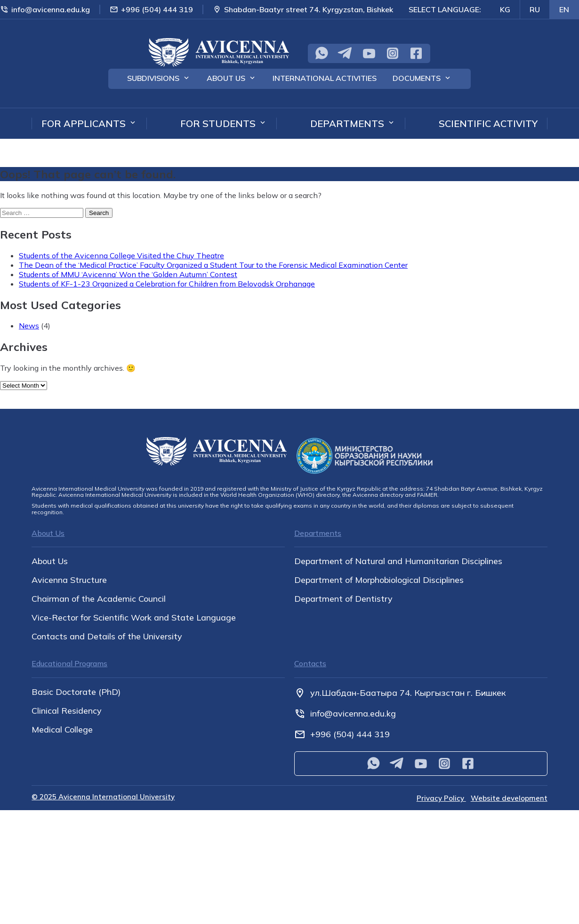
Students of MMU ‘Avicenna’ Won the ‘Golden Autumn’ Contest (128, 274)
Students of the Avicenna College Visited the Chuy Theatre (121, 255)
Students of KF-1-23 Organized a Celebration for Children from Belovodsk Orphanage (167, 284)
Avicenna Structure (69, 580)
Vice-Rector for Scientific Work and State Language (134, 618)
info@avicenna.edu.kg (45, 9)
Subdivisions (153, 78)
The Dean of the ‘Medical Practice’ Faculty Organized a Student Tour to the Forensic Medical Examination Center (213, 265)
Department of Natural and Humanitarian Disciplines (398, 561)
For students (218, 123)
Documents (417, 78)
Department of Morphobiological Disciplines (379, 580)
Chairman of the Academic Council (99, 599)
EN (564, 9)
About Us (226, 78)
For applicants (84, 123)
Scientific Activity (488, 123)
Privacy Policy (441, 798)
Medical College (62, 730)
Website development (509, 798)
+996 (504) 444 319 (151, 9)
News (29, 326)
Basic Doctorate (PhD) (76, 692)
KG (505, 9)
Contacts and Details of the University (107, 637)
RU (535, 9)
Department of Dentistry (343, 599)
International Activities (325, 78)
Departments (347, 123)
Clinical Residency (67, 711)
